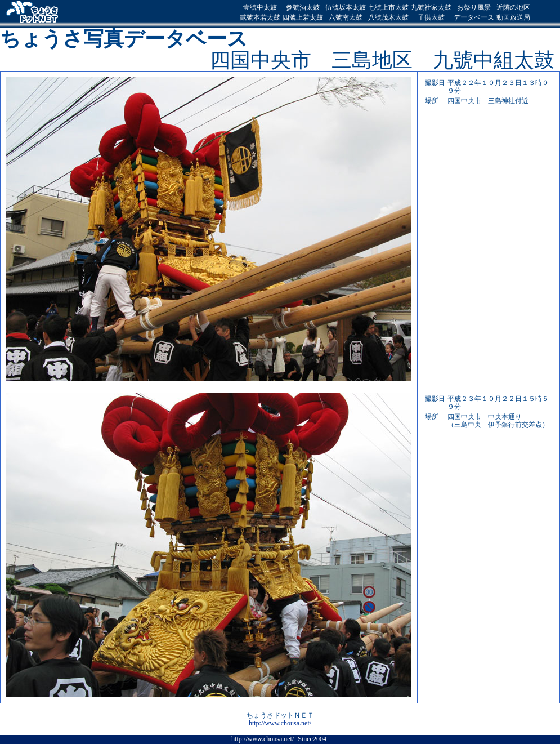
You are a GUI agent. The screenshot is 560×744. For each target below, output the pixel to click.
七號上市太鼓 (388, 7)
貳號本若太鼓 (260, 17)
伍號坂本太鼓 (346, 7)
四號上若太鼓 (303, 17)
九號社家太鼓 (431, 7)
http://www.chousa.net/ (280, 723)
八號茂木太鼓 (388, 17)
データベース (474, 17)
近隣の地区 (513, 7)
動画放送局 (513, 17)
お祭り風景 (474, 7)
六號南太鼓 (346, 17)
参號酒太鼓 (303, 7)
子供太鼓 (431, 17)
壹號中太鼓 (260, 7)
